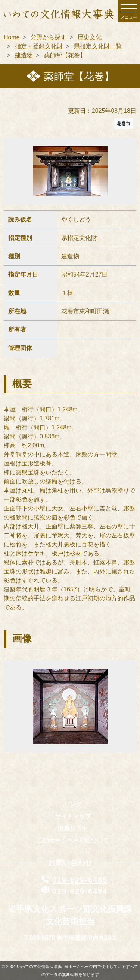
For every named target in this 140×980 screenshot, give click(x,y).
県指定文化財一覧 (98, 46)
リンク (73, 804)
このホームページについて (73, 840)
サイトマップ (73, 816)
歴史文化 (90, 37)
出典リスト (73, 828)
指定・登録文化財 (39, 46)
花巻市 (124, 124)
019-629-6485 (80, 880)
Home (12, 37)
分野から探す (49, 37)
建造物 (24, 55)
